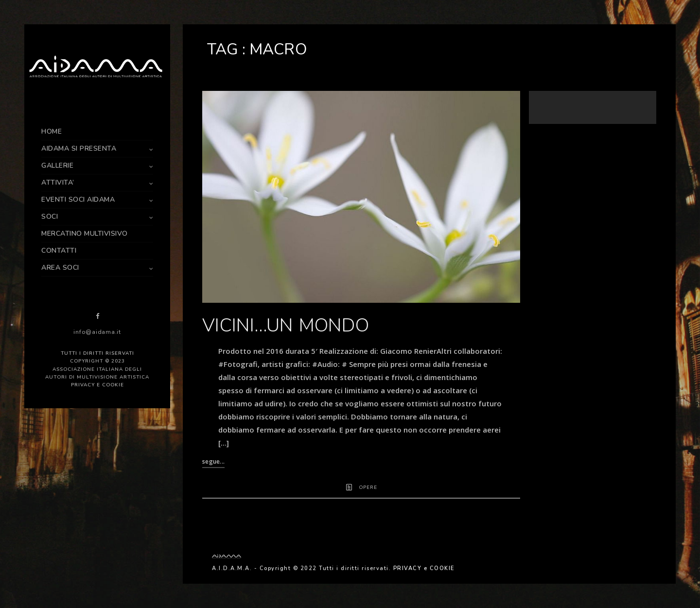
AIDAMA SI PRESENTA (79, 148)
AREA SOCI (60, 268)
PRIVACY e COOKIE (97, 385)
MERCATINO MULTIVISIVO (85, 234)
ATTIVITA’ (58, 182)
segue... (213, 461)
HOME (52, 131)
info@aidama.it (97, 332)
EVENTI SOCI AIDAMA (78, 200)
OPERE (368, 487)
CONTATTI (59, 251)
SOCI (50, 217)
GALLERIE (57, 165)
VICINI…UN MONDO (286, 325)
